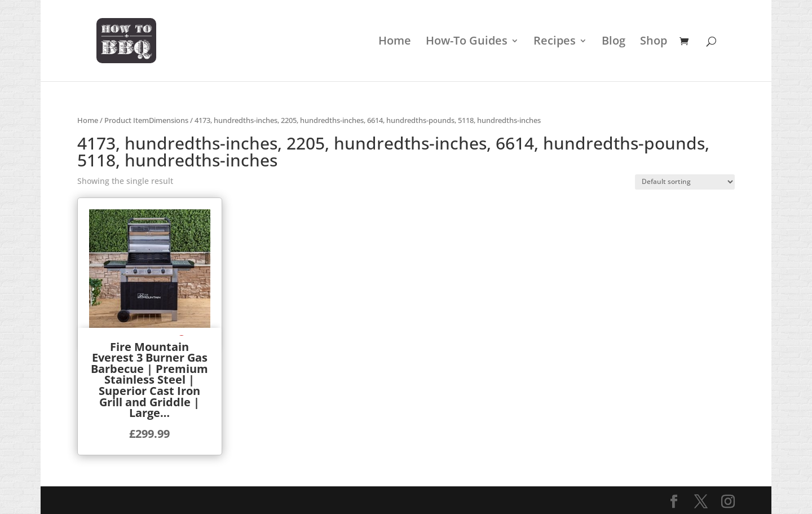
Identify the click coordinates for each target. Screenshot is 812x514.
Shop (654, 42)
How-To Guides (467, 42)
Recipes (555, 42)
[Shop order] (685, 182)
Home (395, 42)
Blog (614, 42)
